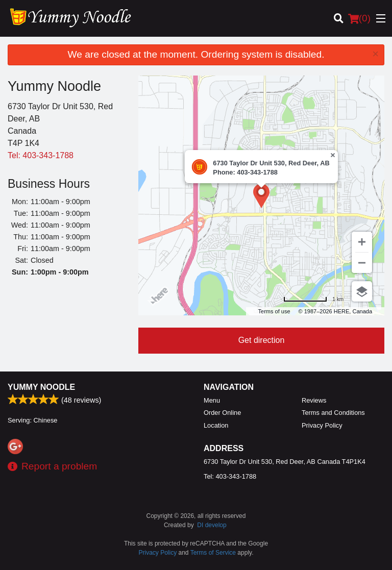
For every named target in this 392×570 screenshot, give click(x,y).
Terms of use (274, 311)
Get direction (262, 340)
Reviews (314, 400)
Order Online (222, 413)
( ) (359, 18)
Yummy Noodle (41, 387)
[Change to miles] (313, 299)
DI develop (212, 525)
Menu (212, 400)
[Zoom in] (362, 242)
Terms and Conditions (333, 413)
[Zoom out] (362, 263)
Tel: (41, 155)
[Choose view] (362, 291)
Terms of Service (213, 553)
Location (216, 425)
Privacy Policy (322, 425)
